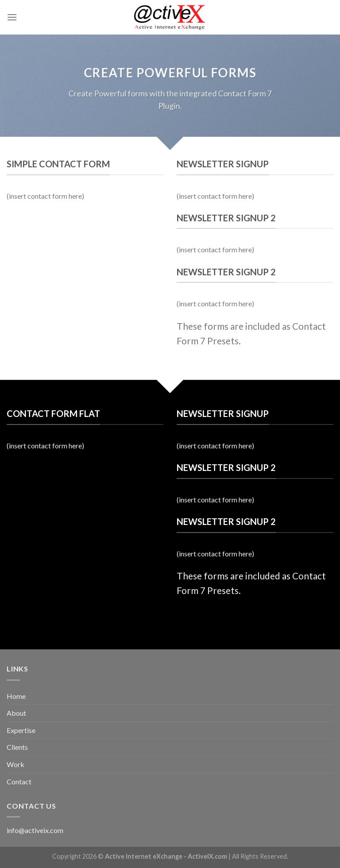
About (16, 713)
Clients (17, 747)
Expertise (21, 730)
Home (16, 696)
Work (15, 764)
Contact (19, 781)
